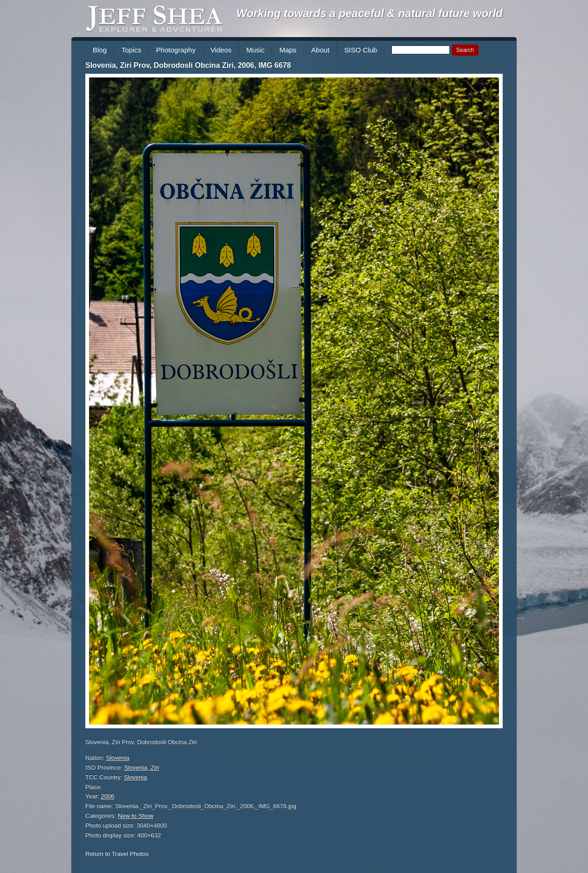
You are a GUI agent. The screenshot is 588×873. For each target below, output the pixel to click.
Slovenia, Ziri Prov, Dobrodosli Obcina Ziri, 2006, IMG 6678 (188, 65)
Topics (131, 50)
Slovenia (118, 758)
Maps (288, 50)
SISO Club (361, 50)
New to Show (136, 816)
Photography (176, 50)
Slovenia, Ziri (142, 767)
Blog (100, 50)
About (320, 50)
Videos (221, 50)
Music (255, 50)
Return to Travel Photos (117, 854)
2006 (108, 796)
